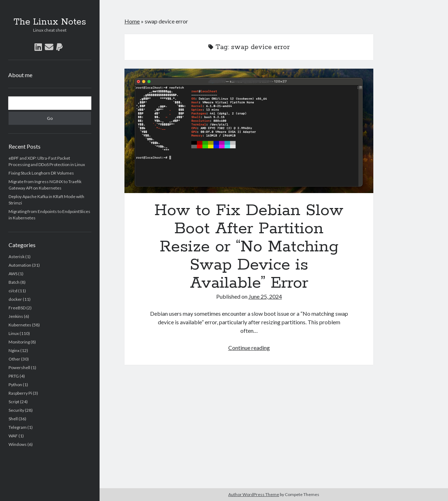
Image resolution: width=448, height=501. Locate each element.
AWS (13, 274)
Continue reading (249, 348)
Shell (13, 419)
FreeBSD (17, 308)
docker (15, 299)
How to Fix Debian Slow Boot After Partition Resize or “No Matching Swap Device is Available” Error (249, 131)
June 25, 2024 (265, 296)
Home (132, 21)
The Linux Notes (50, 22)
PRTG (14, 376)
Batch (14, 282)
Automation (20, 265)
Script (14, 402)
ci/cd (13, 291)
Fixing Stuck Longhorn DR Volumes (41, 173)
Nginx (14, 350)
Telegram (18, 427)
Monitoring (19, 342)
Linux (14, 333)
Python (15, 385)
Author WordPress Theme (254, 494)
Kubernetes (20, 325)
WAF (13, 436)
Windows (18, 444)
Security (16, 410)
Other (14, 359)
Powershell (19, 367)
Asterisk (17, 257)
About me (20, 75)
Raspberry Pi (20, 393)
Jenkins (16, 316)
